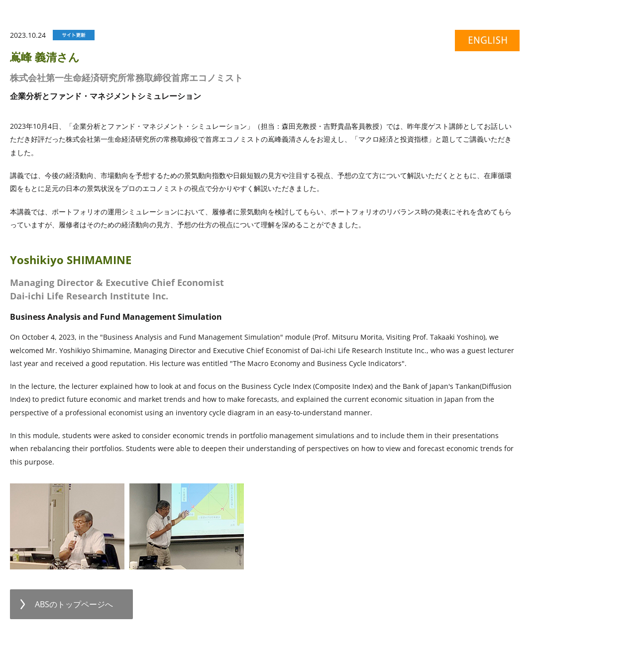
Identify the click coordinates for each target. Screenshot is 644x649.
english (482, 42)
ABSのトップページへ (74, 604)
